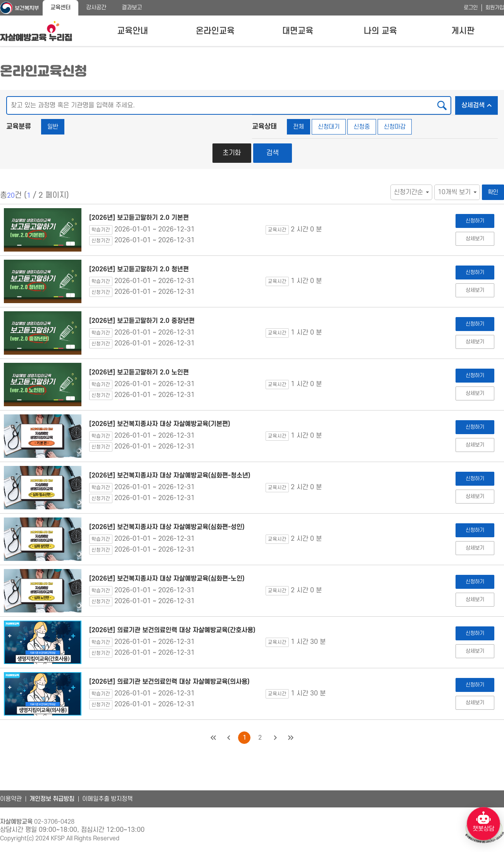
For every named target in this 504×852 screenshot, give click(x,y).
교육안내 (133, 31)
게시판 (463, 31)
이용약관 (11, 799)
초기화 (232, 153)
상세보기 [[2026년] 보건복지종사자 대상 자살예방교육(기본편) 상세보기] (475, 445)
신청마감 (395, 127)
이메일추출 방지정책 (107, 799)
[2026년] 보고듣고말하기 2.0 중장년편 (142, 321)
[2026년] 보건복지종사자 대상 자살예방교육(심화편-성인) (167, 527)
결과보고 (132, 8)
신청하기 (475, 221)
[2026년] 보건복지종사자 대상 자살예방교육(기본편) (160, 424)
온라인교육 (215, 31)
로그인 (471, 8)
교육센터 (60, 8)
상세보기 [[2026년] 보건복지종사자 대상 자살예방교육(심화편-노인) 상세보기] (475, 599)
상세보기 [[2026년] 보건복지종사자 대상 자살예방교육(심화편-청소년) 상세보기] (475, 496)
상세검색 (480, 103)
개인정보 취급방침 (52, 799)
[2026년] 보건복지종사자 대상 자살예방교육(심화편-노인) (167, 579)
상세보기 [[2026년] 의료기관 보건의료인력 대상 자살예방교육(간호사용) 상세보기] (475, 651)
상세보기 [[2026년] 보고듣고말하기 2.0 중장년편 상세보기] (475, 342)
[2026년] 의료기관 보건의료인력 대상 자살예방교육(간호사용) (172, 630)
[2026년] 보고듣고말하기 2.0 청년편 (139, 269)
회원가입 (495, 8)
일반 (53, 127)
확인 (493, 192)
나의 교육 (380, 31)
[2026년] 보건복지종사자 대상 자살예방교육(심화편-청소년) (170, 476)
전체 (299, 127)
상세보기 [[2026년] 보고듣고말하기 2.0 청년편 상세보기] (475, 290)
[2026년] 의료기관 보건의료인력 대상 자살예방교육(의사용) (169, 682)
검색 (273, 153)
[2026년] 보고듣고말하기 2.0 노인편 (139, 373)
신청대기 (329, 127)
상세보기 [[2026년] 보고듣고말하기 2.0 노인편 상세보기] (475, 393)
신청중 (362, 127)
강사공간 (96, 8)
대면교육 (298, 31)
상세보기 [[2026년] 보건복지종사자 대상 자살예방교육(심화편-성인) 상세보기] (475, 548)
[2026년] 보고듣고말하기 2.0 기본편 (139, 218)
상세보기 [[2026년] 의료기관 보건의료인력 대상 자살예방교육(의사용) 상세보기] (475, 703)
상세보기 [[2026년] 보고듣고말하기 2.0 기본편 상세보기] (475, 239)
